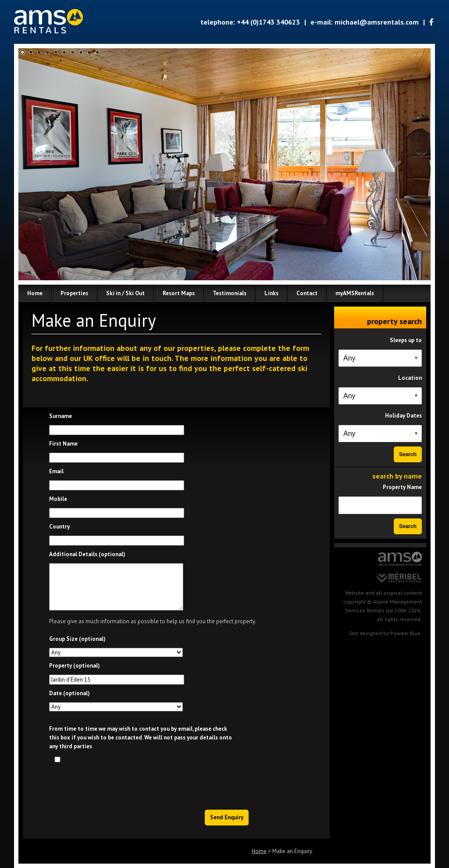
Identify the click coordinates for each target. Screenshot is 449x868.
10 (98, 52)
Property (75, 666)
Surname (61, 416)
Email (56, 471)
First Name (63, 444)
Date (69, 693)
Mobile (58, 499)
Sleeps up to (406, 340)
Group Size (77, 639)
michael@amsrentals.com (377, 22)
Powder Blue (405, 633)
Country (59, 527)
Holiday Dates (403, 416)
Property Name (402, 487)
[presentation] (183, 784)
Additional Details (87, 554)
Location (410, 378)
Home (259, 851)
